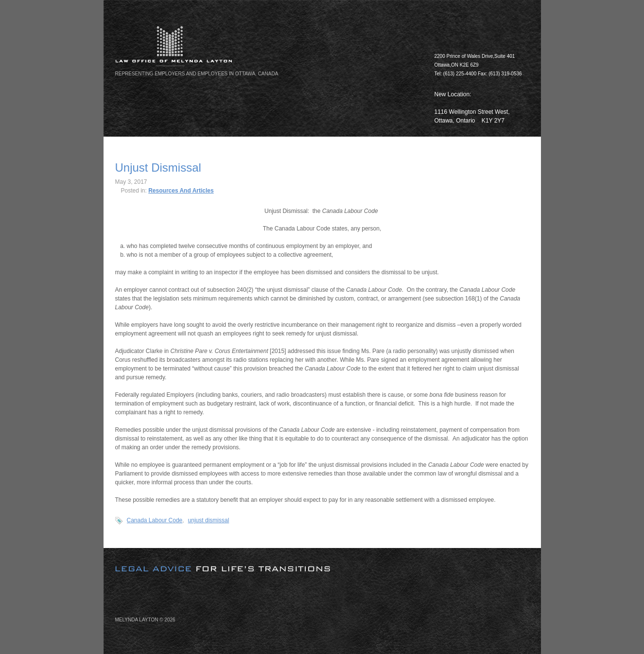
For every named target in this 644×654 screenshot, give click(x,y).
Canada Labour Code (155, 520)
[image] (322, 561)
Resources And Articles (181, 191)
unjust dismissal (209, 520)
